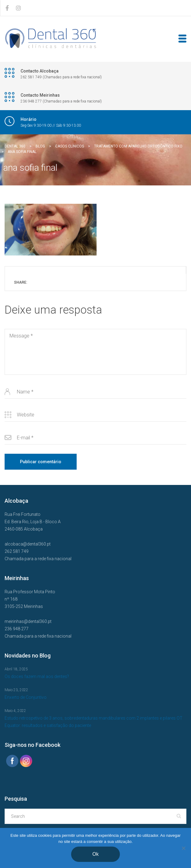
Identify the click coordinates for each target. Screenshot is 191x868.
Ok (95, 854)
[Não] (183, 848)
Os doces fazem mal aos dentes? (37, 676)
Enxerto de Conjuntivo (26, 697)
